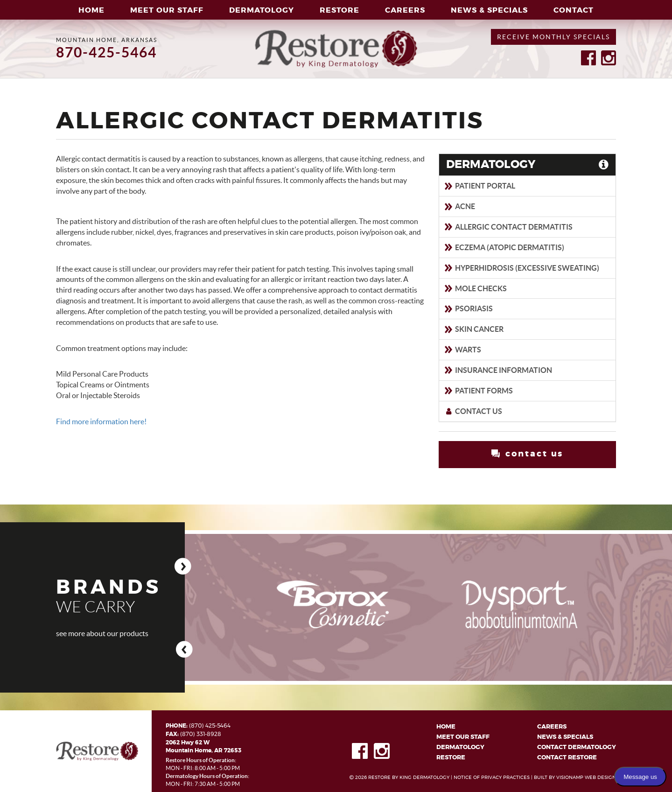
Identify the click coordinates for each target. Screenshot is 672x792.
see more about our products (102, 634)
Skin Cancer (474, 329)
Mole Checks (475, 288)
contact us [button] (527, 454)
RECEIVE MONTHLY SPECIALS (553, 37)
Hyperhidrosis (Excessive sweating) (521, 268)
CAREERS (405, 10)
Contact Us (473, 411)
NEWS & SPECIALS (489, 10)
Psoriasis (468, 308)
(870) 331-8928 (201, 734)
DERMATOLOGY (262, 10)
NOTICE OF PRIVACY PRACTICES (492, 778)
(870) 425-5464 (210, 726)
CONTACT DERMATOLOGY (577, 747)
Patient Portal (479, 186)
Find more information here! (101, 421)
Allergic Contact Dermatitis (508, 227)
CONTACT (574, 10)
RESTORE (339, 10)
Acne (459, 206)
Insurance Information (498, 370)
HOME (91, 10)
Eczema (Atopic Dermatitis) (504, 247)
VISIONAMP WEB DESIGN (586, 778)
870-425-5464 (106, 52)
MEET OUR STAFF (167, 10)
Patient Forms (478, 391)
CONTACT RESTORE (567, 758)
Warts (462, 350)
